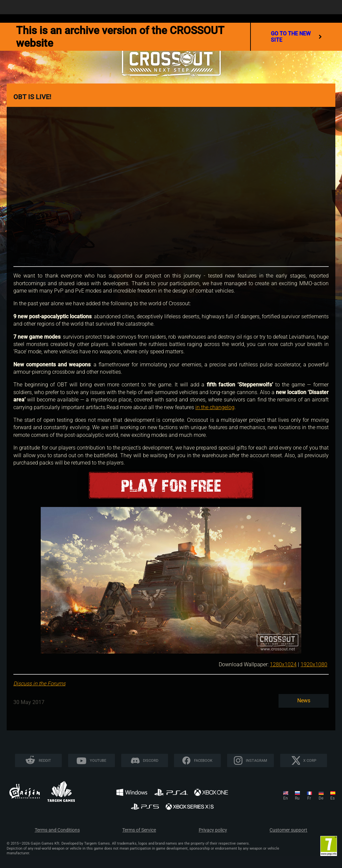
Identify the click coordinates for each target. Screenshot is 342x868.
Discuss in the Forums (39, 683)
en (286, 798)
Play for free (171, 486)
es (332, 798)
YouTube (98, 761)
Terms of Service (139, 830)
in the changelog (215, 407)
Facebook (203, 761)
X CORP (310, 761)
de (321, 798)
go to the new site (296, 37)
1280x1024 (283, 664)
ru (297, 798)
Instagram (256, 761)
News (304, 701)
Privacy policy (213, 830)
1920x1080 (314, 664)
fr (309, 798)
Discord (151, 761)
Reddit (45, 761)
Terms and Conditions (57, 830)
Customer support (288, 830)
